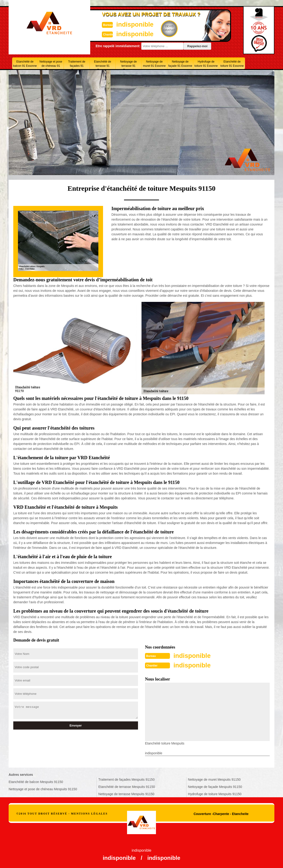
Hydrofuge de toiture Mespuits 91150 (215, 794)
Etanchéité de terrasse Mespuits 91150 (127, 786)
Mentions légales (89, 813)
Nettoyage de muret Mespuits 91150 (214, 779)
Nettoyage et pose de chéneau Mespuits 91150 (43, 789)
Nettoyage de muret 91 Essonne (154, 64)
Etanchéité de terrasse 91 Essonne (102, 65)
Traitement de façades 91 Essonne (77, 65)
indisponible (128, 24)
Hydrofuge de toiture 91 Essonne (206, 64)
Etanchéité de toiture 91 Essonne (232, 64)
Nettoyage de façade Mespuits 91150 (215, 786)
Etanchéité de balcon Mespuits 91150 (36, 781)
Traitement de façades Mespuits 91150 (127, 779)
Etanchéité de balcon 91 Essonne (25, 64)
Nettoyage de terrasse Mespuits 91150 (126, 794)
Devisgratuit (163, 28)
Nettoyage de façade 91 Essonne (180, 64)
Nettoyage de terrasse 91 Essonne (128, 65)
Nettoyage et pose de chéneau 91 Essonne (51, 65)
